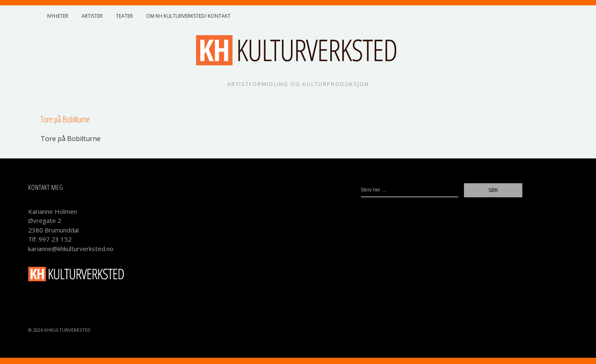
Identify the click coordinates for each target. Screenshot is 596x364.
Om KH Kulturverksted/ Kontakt (188, 16)
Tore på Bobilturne (71, 139)
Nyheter (58, 16)
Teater (124, 16)
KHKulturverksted (67, 330)
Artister (92, 16)
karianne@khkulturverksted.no (71, 249)
